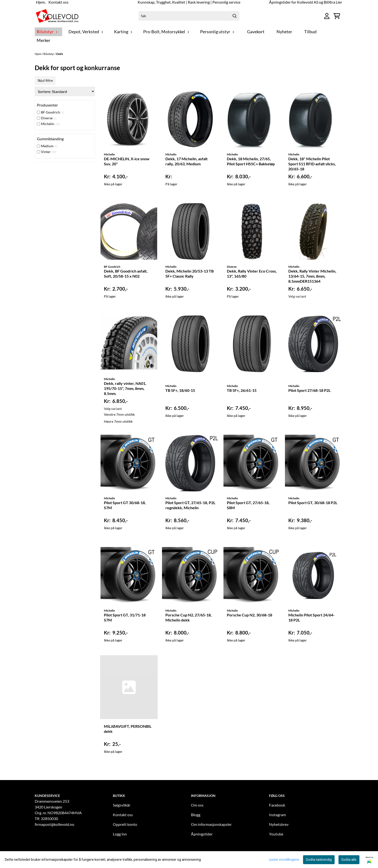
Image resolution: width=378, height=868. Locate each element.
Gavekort (256, 32)
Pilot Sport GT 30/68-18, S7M (125, 505)
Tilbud (310, 32)
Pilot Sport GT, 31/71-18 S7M (125, 617)
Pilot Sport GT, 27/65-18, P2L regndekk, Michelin (190, 505)
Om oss (197, 805)
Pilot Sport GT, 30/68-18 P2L (313, 503)
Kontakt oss (123, 815)
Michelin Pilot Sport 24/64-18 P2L (311, 617)
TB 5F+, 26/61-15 (242, 390)
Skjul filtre (45, 80)
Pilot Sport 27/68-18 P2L (309, 390)
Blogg (196, 815)
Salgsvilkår (122, 805)
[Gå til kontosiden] (327, 16)
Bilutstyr (49, 54)
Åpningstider (202, 834)
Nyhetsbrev (279, 824)
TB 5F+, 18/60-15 (180, 390)
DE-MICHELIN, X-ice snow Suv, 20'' (127, 161)
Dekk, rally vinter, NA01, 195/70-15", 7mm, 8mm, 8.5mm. (125, 388)
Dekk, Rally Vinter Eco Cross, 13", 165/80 (252, 274)
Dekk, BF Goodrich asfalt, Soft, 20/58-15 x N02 (126, 274)
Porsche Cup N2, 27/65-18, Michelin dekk (189, 617)
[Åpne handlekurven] (337, 16)
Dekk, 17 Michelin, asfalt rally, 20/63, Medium (186, 161)
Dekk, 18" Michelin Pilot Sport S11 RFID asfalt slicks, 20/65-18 (312, 164)
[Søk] (189, 16)
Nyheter (284, 32)
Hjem (38, 54)
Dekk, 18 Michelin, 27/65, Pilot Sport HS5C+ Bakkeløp (251, 161)
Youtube (276, 834)
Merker (44, 40)
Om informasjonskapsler (211, 824)
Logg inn (120, 834)
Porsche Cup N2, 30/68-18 (250, 615)
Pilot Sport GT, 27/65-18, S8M (248, 505)
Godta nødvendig (319, 860)
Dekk (60, 54)
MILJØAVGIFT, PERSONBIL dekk (128, 729)
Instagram (277, 815)
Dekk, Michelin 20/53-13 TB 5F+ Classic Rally (189, 274)
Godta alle (349, 860)
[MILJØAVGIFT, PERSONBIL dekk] (129, 687)
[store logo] (57, 16)
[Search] (235, 16)
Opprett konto (125, 824)
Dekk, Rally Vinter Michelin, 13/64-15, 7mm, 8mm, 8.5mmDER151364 (312, 276)
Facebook (277, 805)
